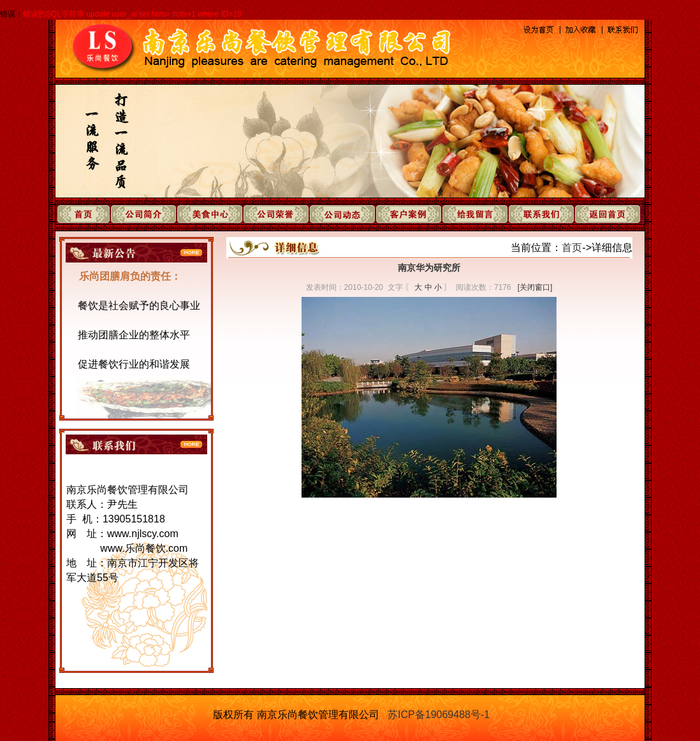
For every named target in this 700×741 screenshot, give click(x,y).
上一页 (409, 528)
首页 (572, 248)
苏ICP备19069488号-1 (439, 715)
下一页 (449, 528)
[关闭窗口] (535, 287)
